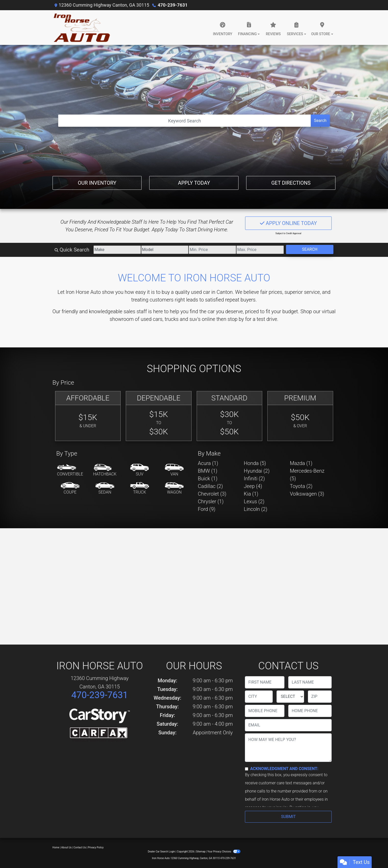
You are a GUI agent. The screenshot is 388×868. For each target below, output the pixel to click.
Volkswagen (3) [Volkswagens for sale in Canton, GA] (307, 494)
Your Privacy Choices (224, 852)
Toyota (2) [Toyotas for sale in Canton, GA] (301, 486)
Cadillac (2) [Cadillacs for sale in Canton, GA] (210, 486)
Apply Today (194, 183)
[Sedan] (105, 488)
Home (56, 847)
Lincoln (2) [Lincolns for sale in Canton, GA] (256, 509)
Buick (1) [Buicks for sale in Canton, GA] (208, 479)
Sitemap (201, 852)
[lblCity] (259, 697)
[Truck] (140, 488)
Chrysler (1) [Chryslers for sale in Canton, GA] (211, 501)
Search (320, 121)
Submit (288, 817)
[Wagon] (174, 488)
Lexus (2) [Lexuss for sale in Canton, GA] (254, 501)
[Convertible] (70, 470)
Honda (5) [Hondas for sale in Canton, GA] (255, 463)
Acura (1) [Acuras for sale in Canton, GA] (208, 463)
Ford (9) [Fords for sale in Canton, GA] (207, 509)
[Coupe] (70, 488)
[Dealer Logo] (81, 28)
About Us (66, 847)
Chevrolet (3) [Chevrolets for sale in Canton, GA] (212, 494)
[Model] (165, 250)
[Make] (117, 250)
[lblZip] (320, 697)
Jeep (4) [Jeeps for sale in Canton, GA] (253, 486)
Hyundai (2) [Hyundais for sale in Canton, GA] (257, 471)
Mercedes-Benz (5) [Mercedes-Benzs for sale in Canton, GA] (307, 475)
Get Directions (291, 183)
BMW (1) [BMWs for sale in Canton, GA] (208, 471)
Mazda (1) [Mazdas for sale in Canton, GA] (301, 463)
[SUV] (140, 470)
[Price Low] (212, 250)
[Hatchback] (105, 470)
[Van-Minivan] (174, 470)
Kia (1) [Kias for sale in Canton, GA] (251, 494)
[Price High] (260, 250)
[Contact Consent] (247, 769)
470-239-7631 (173, 5)
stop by (236, 319)
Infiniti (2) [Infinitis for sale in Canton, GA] (254, 479)
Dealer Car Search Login (161, 852)
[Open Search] (185, 121)
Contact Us (80, 847)
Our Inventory (97, 183)
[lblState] (290, 697)
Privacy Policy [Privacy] (96, 847)
